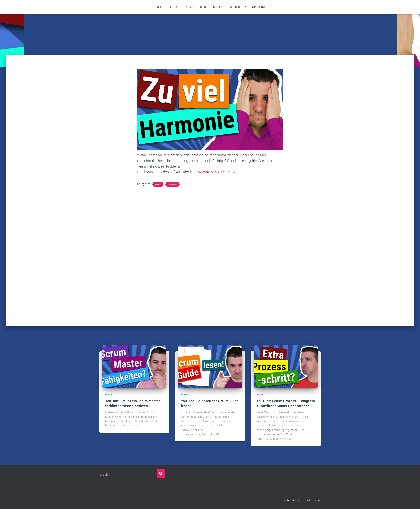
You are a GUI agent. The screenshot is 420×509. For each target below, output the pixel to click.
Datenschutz (238, 7)
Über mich (218, 7)
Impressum (258, 7)
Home (159, 7)
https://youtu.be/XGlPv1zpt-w (213, 172)
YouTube (173, 7)
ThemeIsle (315, 500)
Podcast (189, 7)
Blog (203, 7)
